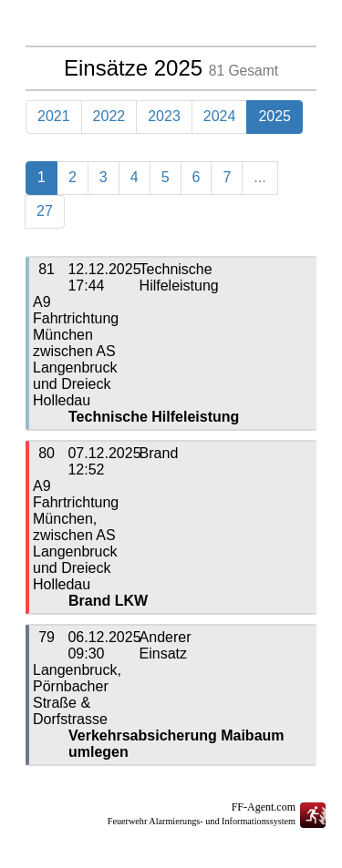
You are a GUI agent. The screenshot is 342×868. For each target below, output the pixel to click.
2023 (164, 116)
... (259, 177)
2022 (109, 116)
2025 (275, 116)
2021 (54, 116)
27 (45, 211)
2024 (220, 116)
